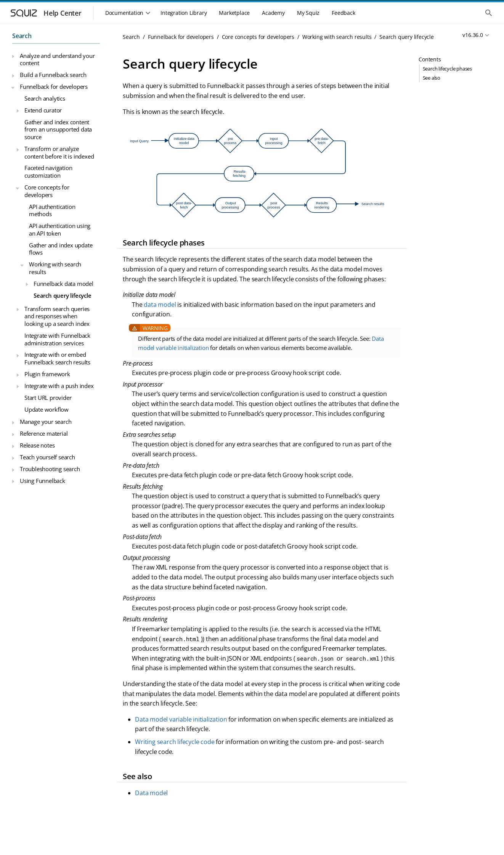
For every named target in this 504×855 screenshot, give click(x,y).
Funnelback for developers (54, 87)
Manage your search (46, 422)
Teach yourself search (47, 457)
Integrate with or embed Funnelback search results (57, 358)
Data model (151, 793)
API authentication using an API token (60, 229)
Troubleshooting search (50, 469)
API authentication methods (52, 210)
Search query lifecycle (63, 295)
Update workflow (47, 409)
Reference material (44, 433)
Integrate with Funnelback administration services (57, 339)
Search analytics (45, 98)
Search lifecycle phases (447, 69)
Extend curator (43, 110)
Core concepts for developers (47, 191)
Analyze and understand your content (57, 59)
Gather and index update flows (61, 249)
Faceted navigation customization (48, 172)
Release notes (37, 445)
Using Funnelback (43, 481)
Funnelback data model (63, 284)
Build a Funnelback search (53, 75)
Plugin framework (47, 374)
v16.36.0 (473, 35)
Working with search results (55, 268)
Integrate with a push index (59, 386)
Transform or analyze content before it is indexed (59, 152)
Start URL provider (48, 398)
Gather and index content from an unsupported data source (58, 129)
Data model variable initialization (181, 719)
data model (160, 305)
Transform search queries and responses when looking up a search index (57, 316)
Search (22, 36)
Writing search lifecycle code (175, 742)
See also (432, 78)
